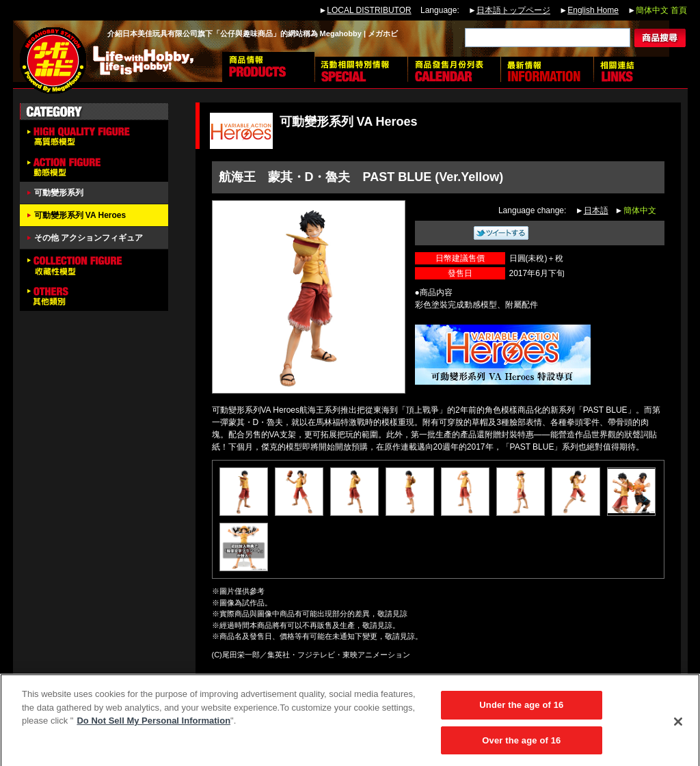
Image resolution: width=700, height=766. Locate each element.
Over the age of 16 (521, 744)
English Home (593, 10)
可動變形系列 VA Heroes (80, 215)
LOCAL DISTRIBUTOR (369, 10)
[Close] (678, 725)
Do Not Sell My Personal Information (153, 725)
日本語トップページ (513, 10)
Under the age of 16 (521, 709)
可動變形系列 (59, 193)
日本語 (596, 210)
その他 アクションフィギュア (89, 238)
